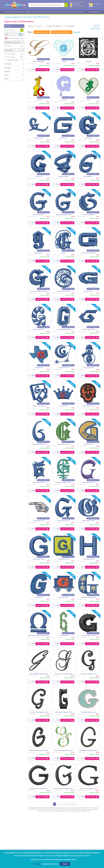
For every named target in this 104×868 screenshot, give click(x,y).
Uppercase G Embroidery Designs (35, 17)
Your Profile (79, 6)
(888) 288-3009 (94, 12)
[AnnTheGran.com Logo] (15, 5)
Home (7, 17)
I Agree (65, 864)
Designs (16, 17)
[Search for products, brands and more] (46, 5)
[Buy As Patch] (43, 59)
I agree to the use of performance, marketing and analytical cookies (52, 859)
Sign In (77, 4)
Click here (37, 864)
